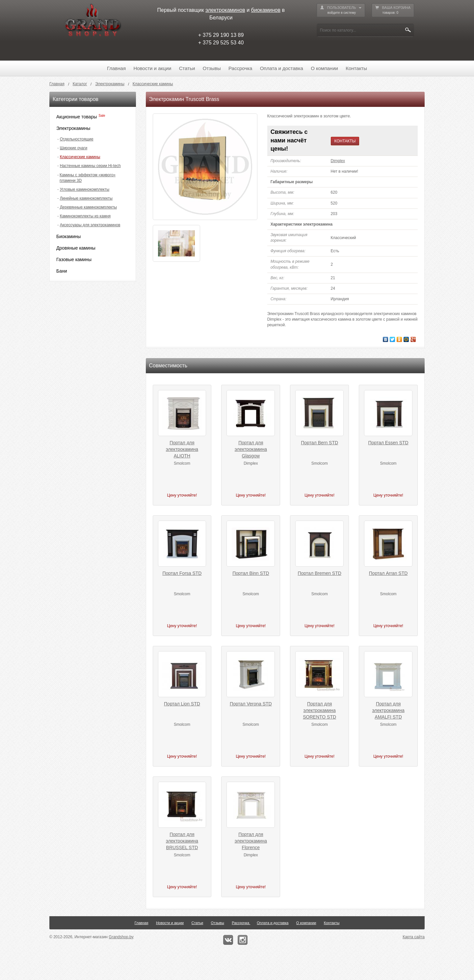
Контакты (356, 68)
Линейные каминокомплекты (86, 198)
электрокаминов (225, 10)
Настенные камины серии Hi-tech (90, 166)
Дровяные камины (76, 248)
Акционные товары (77, 117)
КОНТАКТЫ (345, 141)
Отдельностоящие (77, 139)
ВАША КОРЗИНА (393, 10)
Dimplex (338, 161)
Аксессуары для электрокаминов (90, 225)
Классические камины (80, 157)
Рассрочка (240, 68)
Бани (62, 271)
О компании (324, 68)
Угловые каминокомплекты (85, 189)
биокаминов (266, 10)
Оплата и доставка (282, 68)
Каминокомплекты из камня (85, 216)
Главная (116, 68)
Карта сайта (414, 937)
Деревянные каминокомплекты (88, 207)
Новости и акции (152, 68)
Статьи (187, 68)
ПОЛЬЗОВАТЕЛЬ (341, 10)
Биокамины (68, 236)
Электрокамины (73, 128)
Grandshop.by (121, 937)
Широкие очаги (74, 148)
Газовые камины (74, 259)
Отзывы (212, 68)
